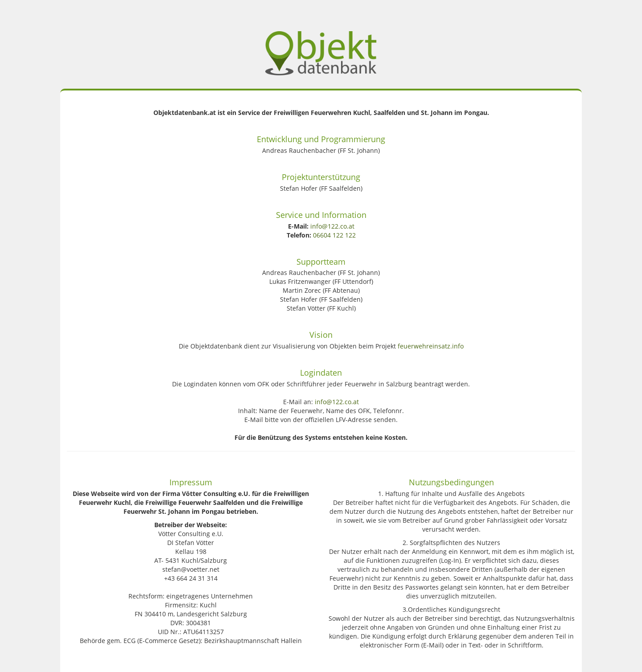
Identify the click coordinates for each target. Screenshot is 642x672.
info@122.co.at (332, 226)
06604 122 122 (334, 235)
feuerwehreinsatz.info (431, 346)
